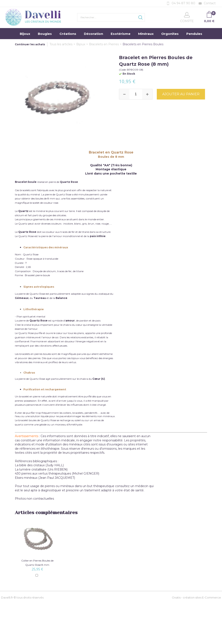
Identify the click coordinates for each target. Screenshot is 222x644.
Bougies (45, 34)
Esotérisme (121, 34)
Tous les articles (61, 44)
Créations (68, 34)
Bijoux (25, 34)
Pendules (194, 34)
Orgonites (170, 34)
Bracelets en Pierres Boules (143, 44)
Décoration (93, 34)
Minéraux (146, 34)
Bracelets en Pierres (104, 44)
